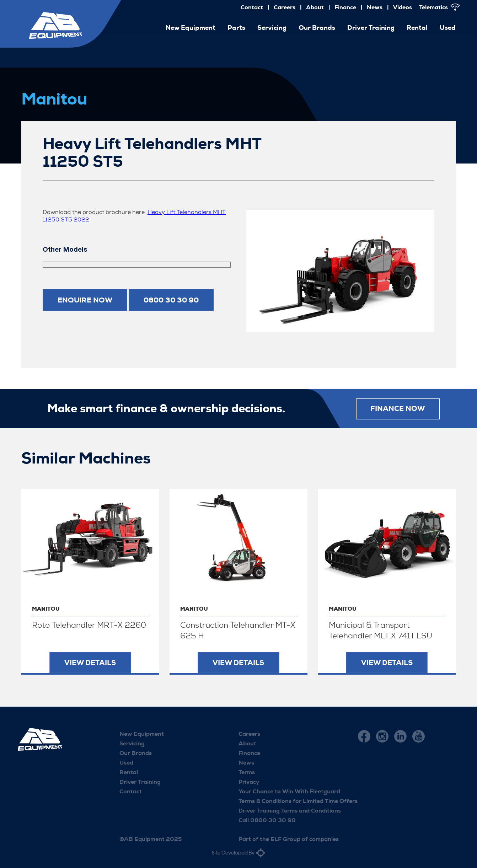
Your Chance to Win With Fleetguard (289, 791)
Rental (417, 28)
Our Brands (317, 28)
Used (448, 28)
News (375, 7)
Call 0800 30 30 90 (267, 820)
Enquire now (85, 300)
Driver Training (371, 28)
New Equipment (191, 28)
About (315, 7)
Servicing (272, 28)
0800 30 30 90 (171, 300)
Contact (252, 7)
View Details (90, 663)
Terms (247, 772)
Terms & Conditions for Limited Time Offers (298, 801)
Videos (403, 7)
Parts (236, 28)
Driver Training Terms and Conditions (290, 811)
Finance (345, 7)
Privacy (249, 782)
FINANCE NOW (398, 409)
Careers (285, 7)
